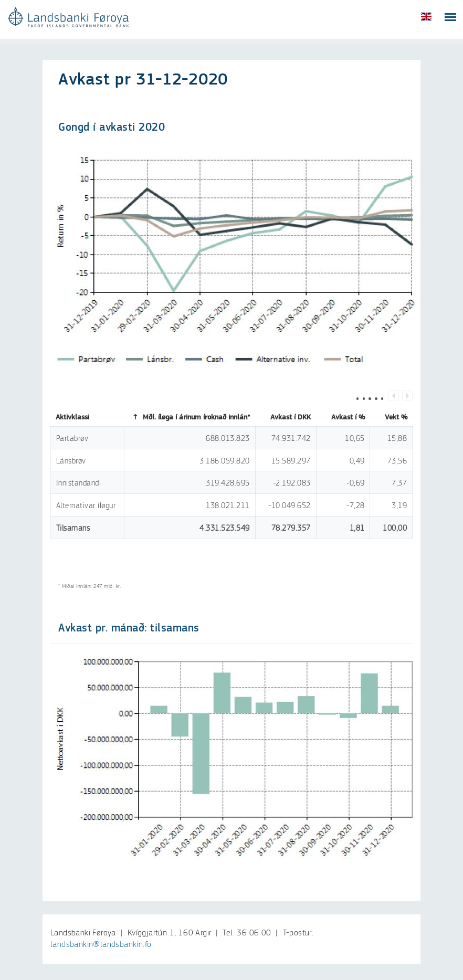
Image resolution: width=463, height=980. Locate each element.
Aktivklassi (76, 417)
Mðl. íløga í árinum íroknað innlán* (190, 417)
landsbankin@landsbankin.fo (101, 945)
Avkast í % (343, 417)
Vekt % (391, 417)
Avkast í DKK (286, 417)
